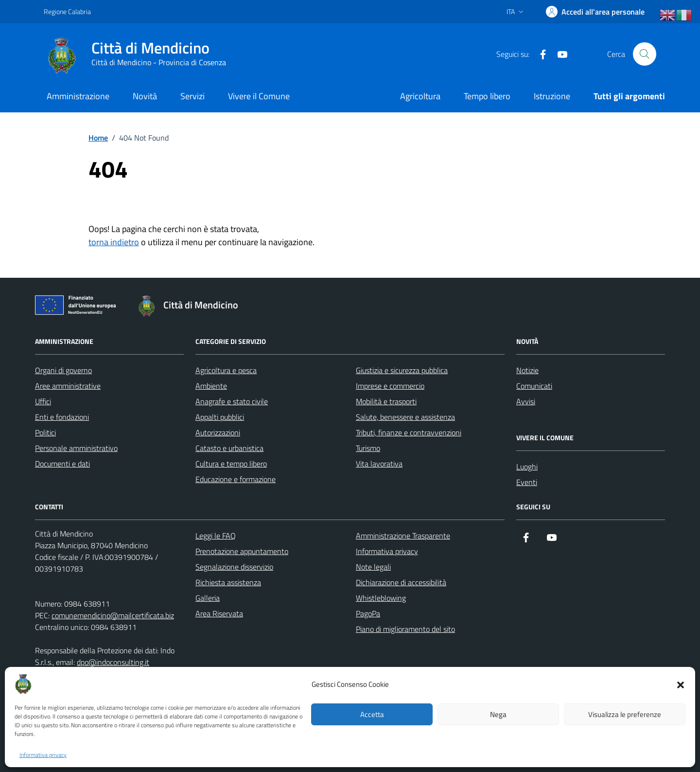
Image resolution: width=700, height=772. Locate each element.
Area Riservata (219, 613)
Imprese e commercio (390, 386)
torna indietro (114, 242)
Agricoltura (420, 96)
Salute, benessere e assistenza (405, 417)
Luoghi (527, 467)
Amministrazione (78, 96)
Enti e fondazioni (62, 417)
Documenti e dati (62, 464)
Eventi (527, 482)
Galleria (208, 598)
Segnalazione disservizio (234, 567)
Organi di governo (63, 370)
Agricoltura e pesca (226, 370)
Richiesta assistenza (228, 582)
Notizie (527, 370)
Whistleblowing (381, 598)
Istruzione (552, 96)
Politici (45, 432)
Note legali (373, 567)
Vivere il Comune (259, 96)
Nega (498, 714)
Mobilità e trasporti (386, 401)
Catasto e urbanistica (229, 448)
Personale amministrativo (76, 448)
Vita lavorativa (379, 464)
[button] (681, 684)
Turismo (368, 448)
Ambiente (211, 386)
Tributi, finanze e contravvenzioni (409, 432)
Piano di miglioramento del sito (405, 629)
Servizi (192, 96)
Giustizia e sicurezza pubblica (402, 370)
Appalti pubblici (220, 417)
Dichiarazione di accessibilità (401, 582)
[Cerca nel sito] (645, 54)
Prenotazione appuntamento (242, 551)
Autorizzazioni (218, 432)
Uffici (43, 401)
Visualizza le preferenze (625, 714)
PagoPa (368, 613)
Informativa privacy (43, 755)
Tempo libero (487, 96)
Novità (145, 96)
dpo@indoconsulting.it (113, 662)
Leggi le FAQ (216, 536)
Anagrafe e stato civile (232, 401)
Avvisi (526, 401)
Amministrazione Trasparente (403, 536)
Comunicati (534, 386)
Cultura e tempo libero (231, 464)
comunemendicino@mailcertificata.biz (113, 615)
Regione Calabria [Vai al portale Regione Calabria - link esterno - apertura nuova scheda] (67, 11)
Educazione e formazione (236, 479)
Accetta (372, 714)
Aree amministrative (68, 386)
